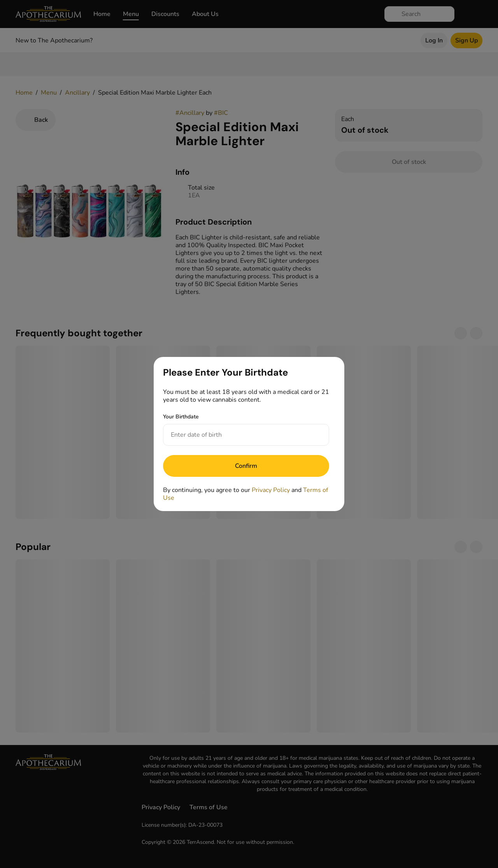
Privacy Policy (271, 490)
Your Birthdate (181, 417)
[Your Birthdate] (238, 435)
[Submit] (246, 466)
